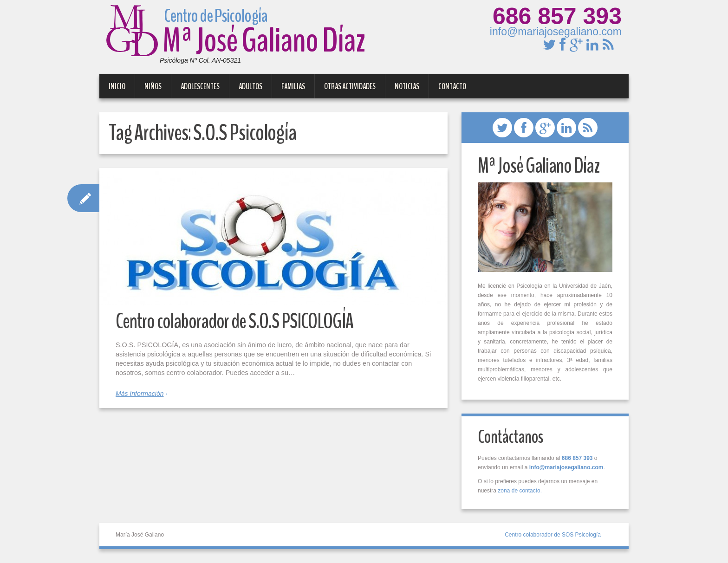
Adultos (250, 86)
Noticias (407, 86)
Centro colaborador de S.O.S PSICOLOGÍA (234, 321)
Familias (293, 86)
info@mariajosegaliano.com (556, 32)
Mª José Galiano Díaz (236, 36)
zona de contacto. (520, 491)
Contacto (452, 86)
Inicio (117, 86)
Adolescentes (200, 86)
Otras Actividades (350, 86)
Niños (153, 86)
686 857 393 (557, 16)
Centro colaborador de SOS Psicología (553, 535)
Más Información (140, 394)
